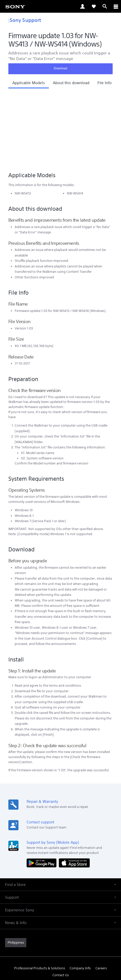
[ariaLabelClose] (116, 6)
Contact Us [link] (61, 902)
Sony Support (25, 20)
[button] (29, 84)
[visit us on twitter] (55, 914)
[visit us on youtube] (77, 914)
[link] (15, 6)
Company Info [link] (80, 895)
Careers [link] (101, 895)
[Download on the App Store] (74, 790)
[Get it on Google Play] (43, 790)
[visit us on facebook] (44, 914)
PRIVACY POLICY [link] (60, 950)
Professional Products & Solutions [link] (40, 895)
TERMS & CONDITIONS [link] (61, 944)
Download (60, 68)
